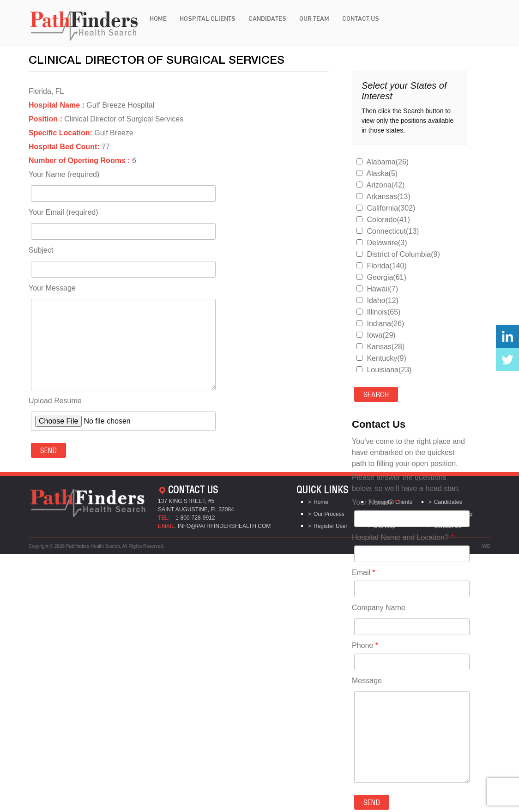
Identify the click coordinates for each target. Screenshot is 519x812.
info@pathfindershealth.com (224, 526)
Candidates (267, 18)
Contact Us (361, 18)
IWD (486, 546)
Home (158, 18)
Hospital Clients (208, 18)
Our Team (314, 18)
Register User (330, 526)
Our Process (329, 514)
